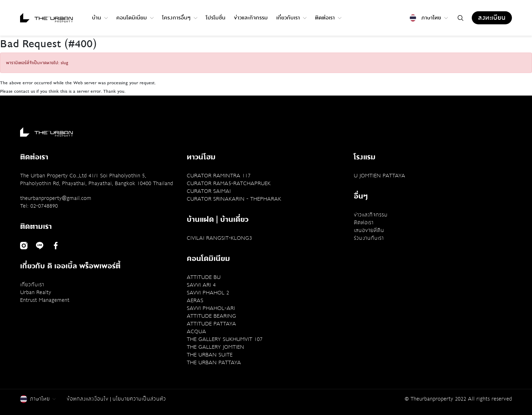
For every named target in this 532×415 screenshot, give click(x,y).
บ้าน (100, 18)
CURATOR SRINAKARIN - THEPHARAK (234, 199)
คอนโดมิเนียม (135, 18)
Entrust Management (45, 300)
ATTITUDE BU (204, 277)
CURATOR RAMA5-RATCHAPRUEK (229, 183)
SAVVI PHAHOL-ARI (211, 308)
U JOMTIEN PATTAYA (379, 176)
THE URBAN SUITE (210, 355)
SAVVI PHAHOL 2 (208, 293)
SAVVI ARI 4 (201, 285)
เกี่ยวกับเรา (291, 18)
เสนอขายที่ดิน (369, 230)
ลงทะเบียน (492, 18)
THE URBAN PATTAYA (214, 362)
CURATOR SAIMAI (209, 191)
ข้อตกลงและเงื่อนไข (88, 399)
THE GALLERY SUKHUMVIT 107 (225, 339)
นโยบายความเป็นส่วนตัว (139, 399)
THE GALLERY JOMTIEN (215, 347)
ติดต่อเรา (328, 18)
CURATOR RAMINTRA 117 (219, 176)
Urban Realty (36, 292)
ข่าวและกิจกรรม (251, 18)
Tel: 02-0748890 (39, 206)
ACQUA (196, 331)
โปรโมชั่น (216, 18)
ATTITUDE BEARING (211, 316)
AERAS (195, 300)
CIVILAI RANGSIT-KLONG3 (219, 238)
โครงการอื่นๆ (180, 18)
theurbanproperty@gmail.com (56, 198)
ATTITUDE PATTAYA (211, 324)
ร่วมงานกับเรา (369, 238)
